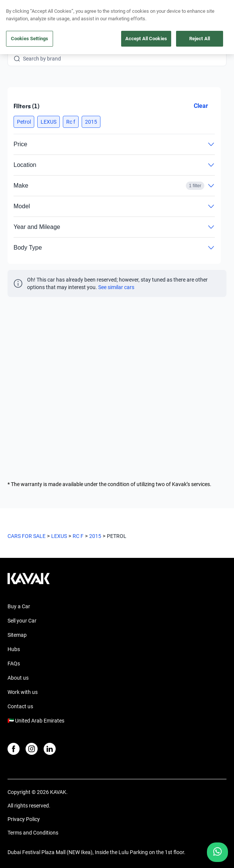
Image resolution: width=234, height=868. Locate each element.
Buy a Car (19, 606)
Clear (201, 106)
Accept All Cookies (146, 39)
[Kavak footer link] (29, 582)
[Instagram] (32, 749)
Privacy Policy (24, 819)
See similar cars (116, 287)
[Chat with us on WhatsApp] (217, 852)
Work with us (23, 692)
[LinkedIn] (50, 749)
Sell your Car (22, 621)
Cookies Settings (30, 39)
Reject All (200, 39)
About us (18, 678)
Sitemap (17, 635)
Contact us (20, 706)
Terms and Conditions (33, 833)
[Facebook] (14, 749)
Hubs (14, 649)
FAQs (14, 663)
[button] (24, 122)
